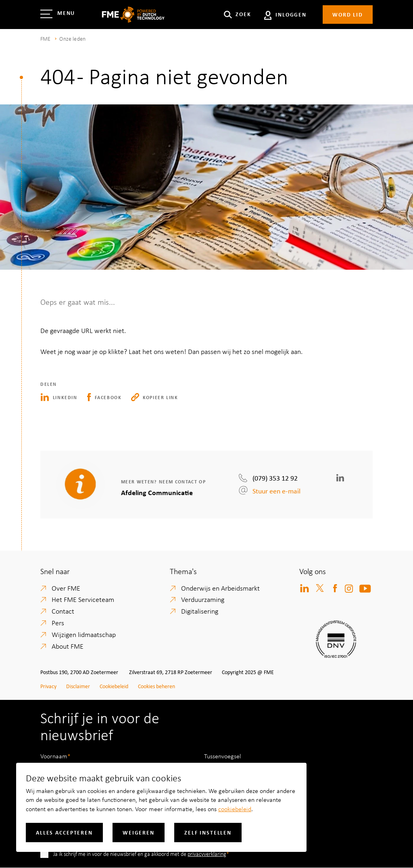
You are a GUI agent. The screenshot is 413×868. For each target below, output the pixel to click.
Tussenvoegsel (223, 756)
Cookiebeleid (114, 686)
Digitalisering (200, 611)
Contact (63, 611)
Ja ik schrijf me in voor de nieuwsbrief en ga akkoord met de (140, 854)
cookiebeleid (235, 809)
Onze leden (72, 39)
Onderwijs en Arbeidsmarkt (220, 588)
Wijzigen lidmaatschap (84, 634)
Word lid (348, 14)
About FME (68, 646)
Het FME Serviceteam (83, 599)
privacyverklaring (207, 854)
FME (45, 39)
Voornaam (54, 756)
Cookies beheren (156, 686)
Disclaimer (78, 686)
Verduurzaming (203, 599)
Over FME (66, 588)
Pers (58, 622)
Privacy (48, 686)
